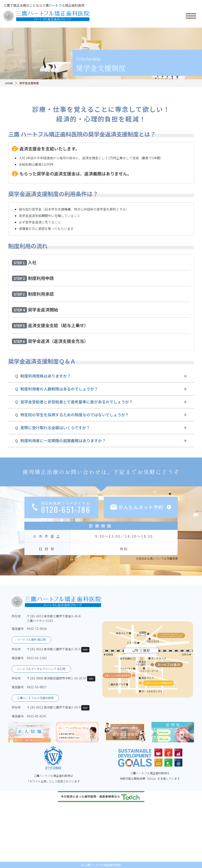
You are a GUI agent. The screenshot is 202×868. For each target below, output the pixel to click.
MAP (85, 650)
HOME (9, 83)
